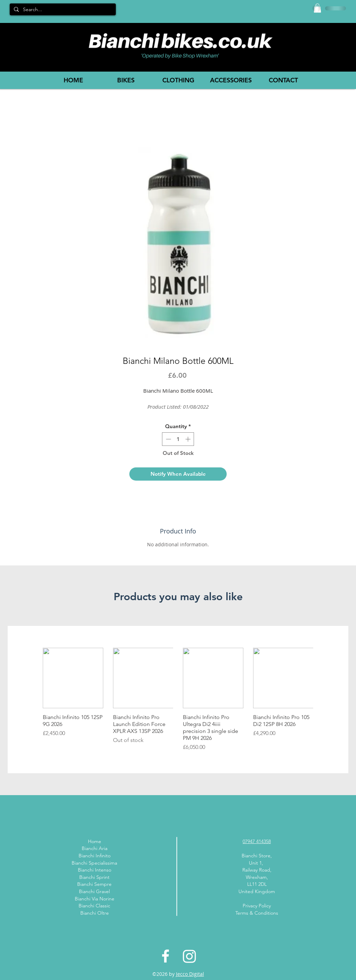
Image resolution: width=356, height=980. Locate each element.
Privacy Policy (257, 906)
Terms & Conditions (257, 913)
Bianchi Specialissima (94, 863)
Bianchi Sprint (94, 877)
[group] (178, 700)
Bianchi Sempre (94, 884)
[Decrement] (168, 439)
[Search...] (62, 10)
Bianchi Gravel (94, 891)
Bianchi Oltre (95, 913)
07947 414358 (257, 841)
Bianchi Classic (94, 906)
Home (95, 841)
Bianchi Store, (257, 856)
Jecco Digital (190, 974)
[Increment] (189, 439)
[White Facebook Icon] (165, 956)
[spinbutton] (178, 439)
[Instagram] (189, 956)
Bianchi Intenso (95, 870)
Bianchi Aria (95, 848)
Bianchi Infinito (95, 856)
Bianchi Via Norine (95, 899)
